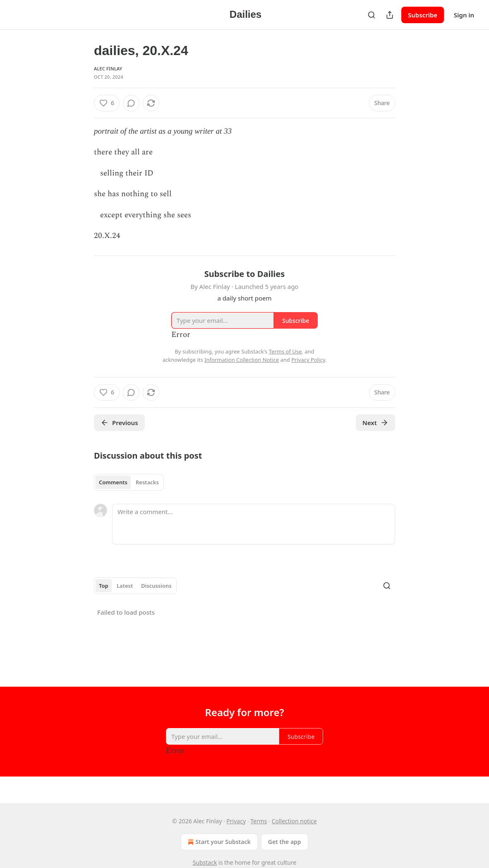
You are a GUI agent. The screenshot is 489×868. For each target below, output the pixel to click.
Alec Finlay (108, 69)
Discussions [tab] (156, 586)
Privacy (236, 821)
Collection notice (294, 821)
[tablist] (129, 482)
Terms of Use (285, 351)
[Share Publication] (390, 15)
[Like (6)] (107, 103)
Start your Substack (218, 842)
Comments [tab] (113, 482)
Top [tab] (104, 586)
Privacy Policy (308, 360)
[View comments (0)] (131, 103)
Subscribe (423, 15)
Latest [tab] (125, 586)
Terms (259, 821)
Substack (205, 862)
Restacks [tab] (147, 482)
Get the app (285, 842)
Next (375, 423)
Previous (119, 423)
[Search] (372, 15)
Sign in (464, 15)
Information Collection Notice (242, 360)
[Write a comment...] (254, 524)
